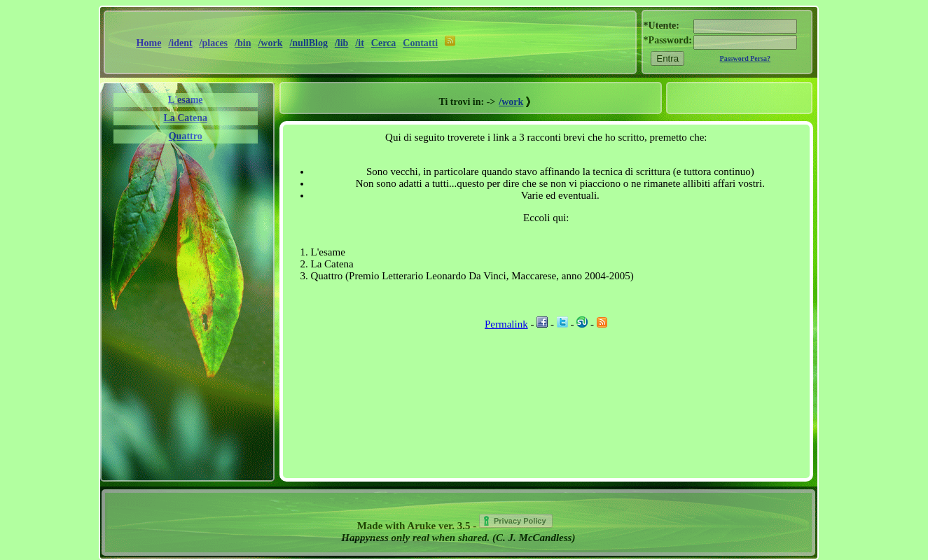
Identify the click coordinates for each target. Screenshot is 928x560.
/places (214, 43)
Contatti (420, 43)
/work (270, 43)
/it (359, 43)
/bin (243, 43)
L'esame (186, 100)
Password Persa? (746, 58)
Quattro (186, 136)
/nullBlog (308, 43)
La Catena (185, 118)
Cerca (384, 43)
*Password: (668, 40)
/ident (180, 43)
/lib (341, 43)
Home (149, 43)
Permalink (506, 324)
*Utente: (662, 26)
